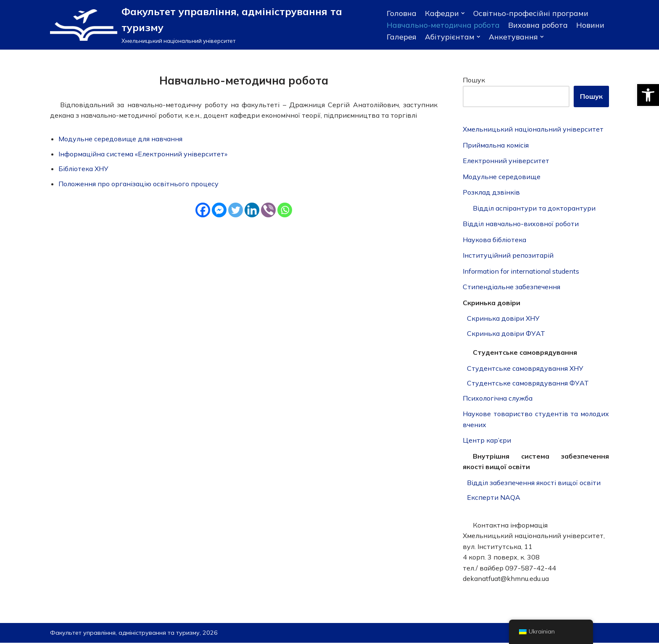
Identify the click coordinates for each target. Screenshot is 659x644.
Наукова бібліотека (495, 240)
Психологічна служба (498, 399)
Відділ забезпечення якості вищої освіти (534, 483)
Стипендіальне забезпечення (512, 288)
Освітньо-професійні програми (531, 13)
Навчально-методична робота (443, 25)
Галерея (402, 37)
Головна (402, 13)
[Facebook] (203, 210)
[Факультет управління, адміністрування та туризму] (212, 25)
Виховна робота (538, 25)
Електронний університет (506, 161)
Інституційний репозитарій (508, 256)
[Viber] (268, 210)
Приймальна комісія (496, 145)
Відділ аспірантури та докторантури (534, 209)
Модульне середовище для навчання (121, 139)
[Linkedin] (252, 210)
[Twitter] (236, 210)
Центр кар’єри (487, 441)
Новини (590, 25)
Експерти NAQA (494, 499)
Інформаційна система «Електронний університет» (143, 154)
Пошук (474, 80)
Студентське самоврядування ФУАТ (528, 384)
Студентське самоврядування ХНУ (525, 369)
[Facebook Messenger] (219, 210)
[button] (648, 95)
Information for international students (521, 272)
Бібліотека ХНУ (84, 169)
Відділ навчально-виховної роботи (521, 224)
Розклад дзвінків (492, 193)
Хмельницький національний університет (534, 129)
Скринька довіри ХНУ (503, 319)
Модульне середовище (502, 177)
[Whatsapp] (285, 210)
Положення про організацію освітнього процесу (139, 184)
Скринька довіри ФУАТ (506, 334)
